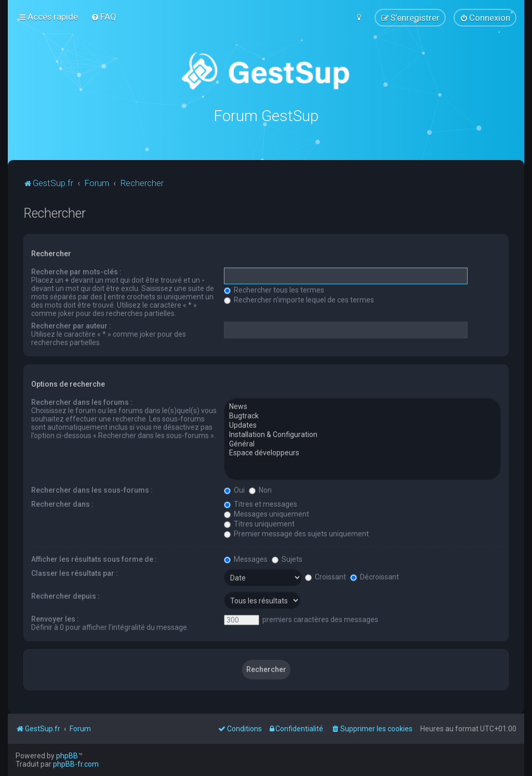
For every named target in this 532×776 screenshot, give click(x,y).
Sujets (287, 559)
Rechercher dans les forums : (82, 402)
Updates (362, 425)
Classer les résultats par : (75, 573)
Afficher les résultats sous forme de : (94, 559)
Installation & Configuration (362, 435)
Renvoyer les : (55, 619)
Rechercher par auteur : (71, 325)
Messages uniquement (267, 514)
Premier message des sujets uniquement (296, 533)
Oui (234, 490)
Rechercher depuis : (65, 596)
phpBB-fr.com (76, 764)
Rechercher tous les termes (274, 290)
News (362, 406)
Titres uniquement (259, 523)
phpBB (67, 756)
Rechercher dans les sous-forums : (92, 490)
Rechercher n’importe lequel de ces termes (299, 299)
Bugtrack (362, 416)
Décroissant (375, 576)
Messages (246, 559)
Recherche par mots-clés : (76, 271)
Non (260, 490)
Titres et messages (261, 504)
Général (362, 443)
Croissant (325, 576)
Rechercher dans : (62, 504)
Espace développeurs (362, 453)
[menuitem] (104, 17)
